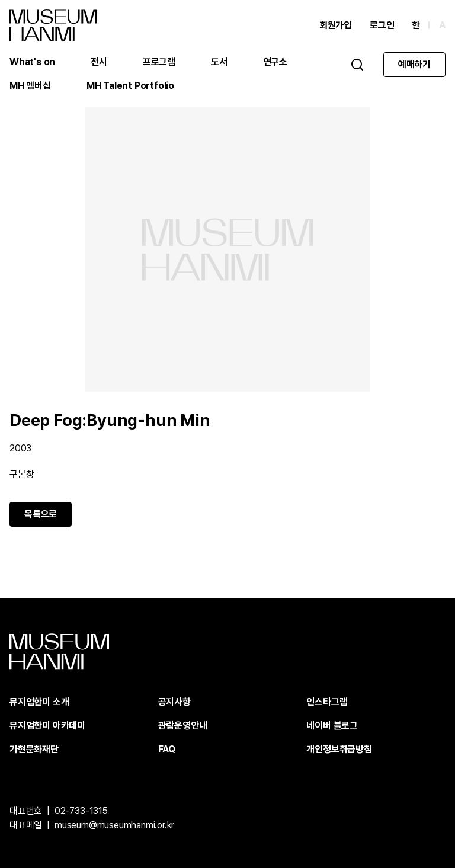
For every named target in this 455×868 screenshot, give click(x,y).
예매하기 (414, 64)
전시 (99, 62)
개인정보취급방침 (339, 749)
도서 (219, 62)
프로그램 (159, 62)
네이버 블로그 (332, 726)
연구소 (275, 62)
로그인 (382, 25)
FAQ (167, 749)
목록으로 (41, 514)
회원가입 (336, 25)
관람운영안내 (183, 726)
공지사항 (174, 702)
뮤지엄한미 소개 (39, 702)
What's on (32, 62)
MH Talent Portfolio (130, 86)
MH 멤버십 (30, 86)
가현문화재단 (34, 749)
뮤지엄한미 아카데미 (47, 726)
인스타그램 (327, 702)
